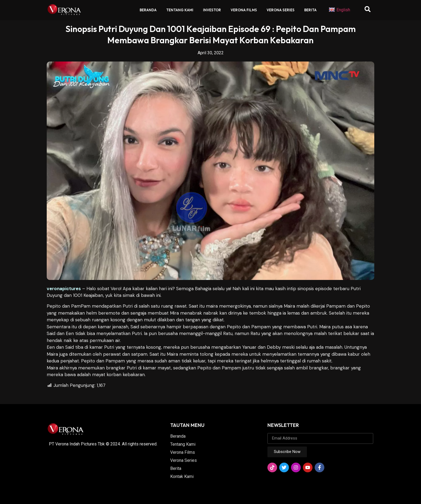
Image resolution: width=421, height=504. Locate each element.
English (339, 10)
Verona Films (244, 10)
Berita (310, 10)
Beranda (148, 10)
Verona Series (281, 10)
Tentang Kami (180, 10)
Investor (212, 10)
